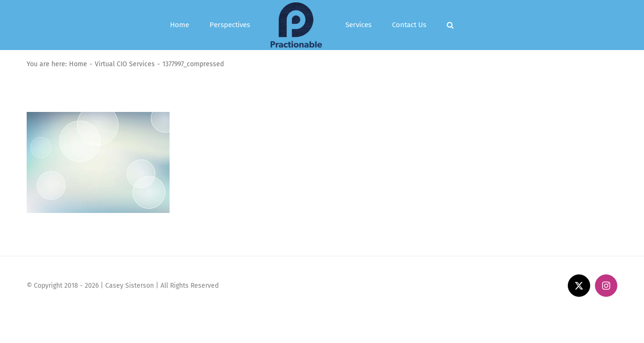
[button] (467, 25)
